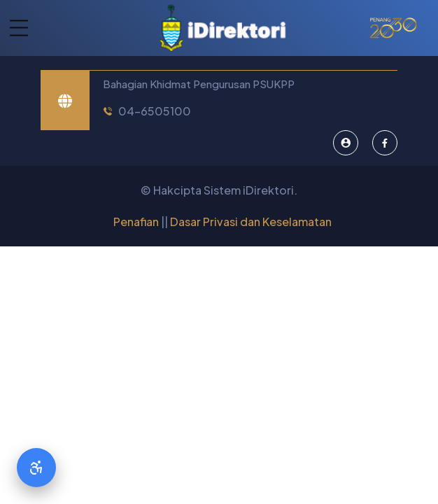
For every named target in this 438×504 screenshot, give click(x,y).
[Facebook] (385, 143)
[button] (14, 28)
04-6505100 (155, 111)
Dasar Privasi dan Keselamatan (251, 222)
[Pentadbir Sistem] (346, 143)
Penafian (136, 222)
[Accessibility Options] (36, 468)
